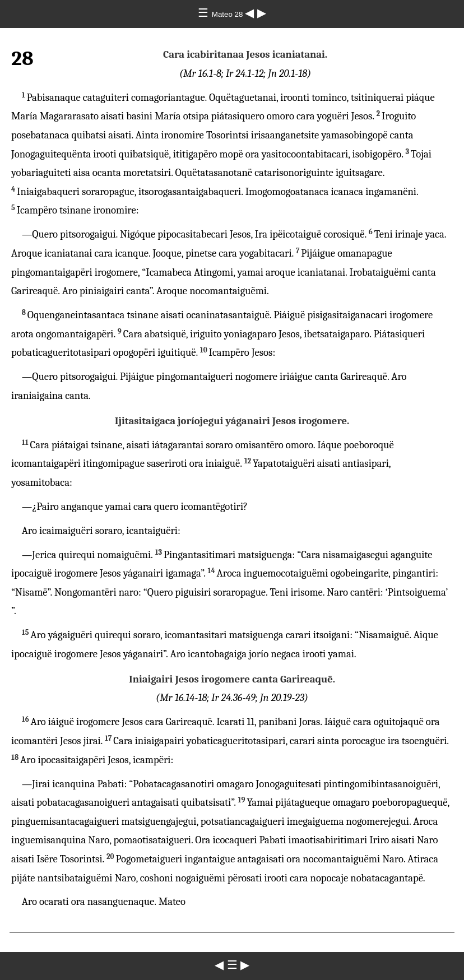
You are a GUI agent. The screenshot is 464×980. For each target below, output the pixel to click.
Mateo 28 (228, 14)
